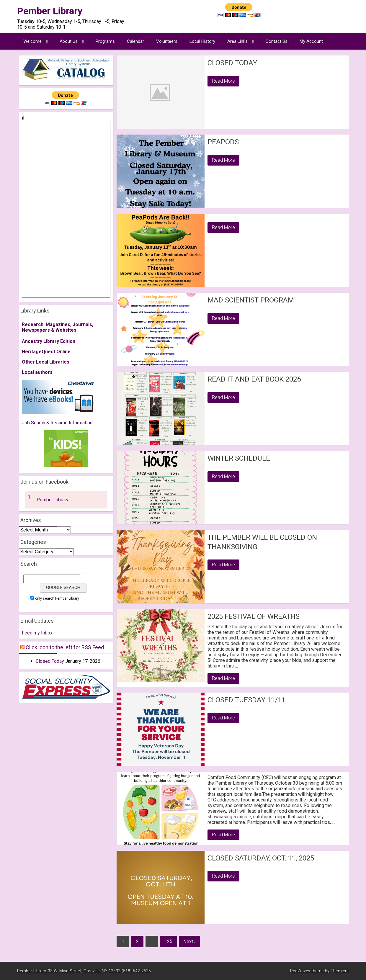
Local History (202, 41)
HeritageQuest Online (46, 352)
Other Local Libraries (46, 362)
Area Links (237, 41)
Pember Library (50, 11)
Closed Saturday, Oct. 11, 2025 (261, 858)
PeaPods (223, 142)
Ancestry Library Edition (49, 341)
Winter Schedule (239, 458)
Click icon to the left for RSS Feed (65, 647)
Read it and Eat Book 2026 (254, 379)
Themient (340, 971)
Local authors (37, 372)
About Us (69, 41)
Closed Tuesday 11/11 (246, 700)
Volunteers (167, 41)
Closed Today (232, 63)
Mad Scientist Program (251, 300)
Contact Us (277, 41)
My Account (311, 41)
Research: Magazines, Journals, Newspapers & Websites (58, 327)
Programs (105, 41)
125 (168, 941)
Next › (189, 941)
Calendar (135, 41)
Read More (223, 81)
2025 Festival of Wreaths (254, 616)
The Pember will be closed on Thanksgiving (262, 542)
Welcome (32, 41)
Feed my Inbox (37, 633)
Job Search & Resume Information (57, 423)
